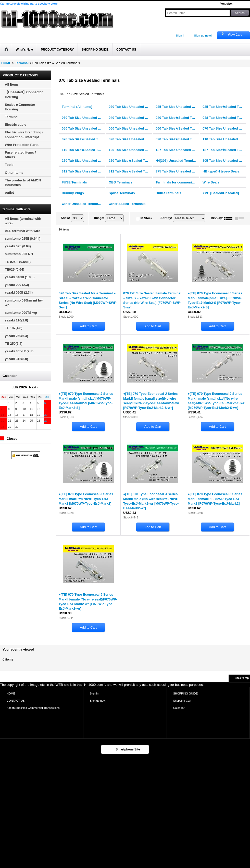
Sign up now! (203, 36)
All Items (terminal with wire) (23, 221)
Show (65, 218)
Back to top (242, 678)
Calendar (179, 708)
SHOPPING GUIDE (185, 693)
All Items (12, 84)
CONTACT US (16, 701)
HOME (11, 693)
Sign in (181, 36)
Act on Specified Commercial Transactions (33, 708)
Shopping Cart (182, 701)
